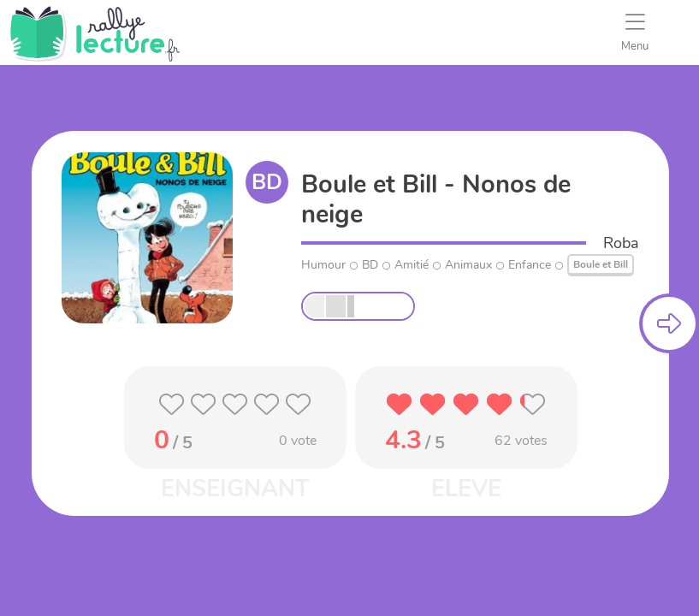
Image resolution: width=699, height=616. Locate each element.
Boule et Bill (601, 264)
